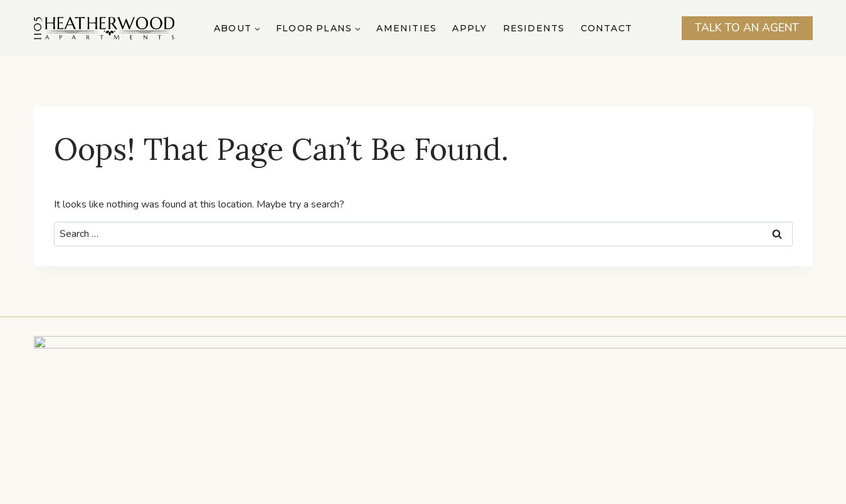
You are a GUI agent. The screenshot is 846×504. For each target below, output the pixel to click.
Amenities (406, 28)
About (222, 457)
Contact (606, 28)
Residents (534, 28)
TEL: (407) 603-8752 (371, 403)
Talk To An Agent (747, 28)
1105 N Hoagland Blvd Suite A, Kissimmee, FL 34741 (423, 390)
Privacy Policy (526, 488)
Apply (469, 28)
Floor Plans (304, 457)
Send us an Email (475, 403)
